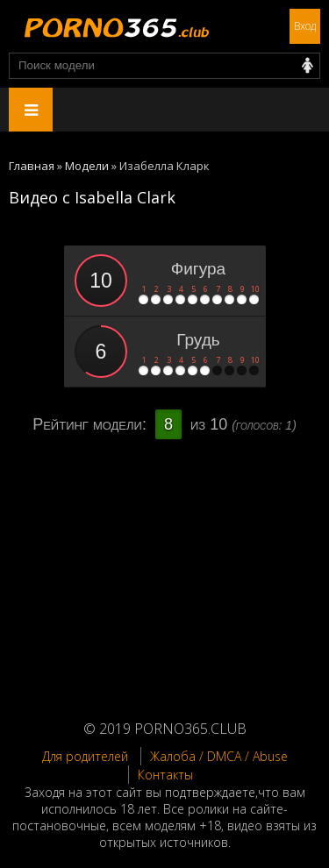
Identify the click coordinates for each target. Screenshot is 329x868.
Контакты (165, 775)
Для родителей (85, 756)
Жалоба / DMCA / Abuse (219, 756)
